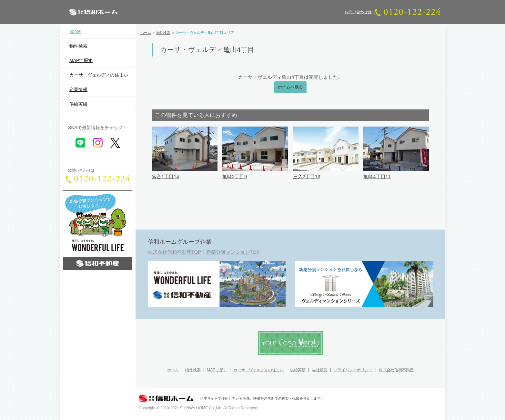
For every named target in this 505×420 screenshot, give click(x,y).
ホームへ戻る (290, 87)
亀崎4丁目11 (377, 176)
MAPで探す (81, 60)
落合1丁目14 (165, 176)
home (75, 31)
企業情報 (78, 89)
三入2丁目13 (307, 176)
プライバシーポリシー (353, 370)
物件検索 (78, 46)
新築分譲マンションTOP (233, 252)
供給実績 (78, 104)
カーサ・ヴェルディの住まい (99, 75)
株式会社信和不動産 (396, 370)
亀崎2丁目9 (235, 176)
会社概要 (320, 370)
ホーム (173, 370)
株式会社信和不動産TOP (175, 252)
